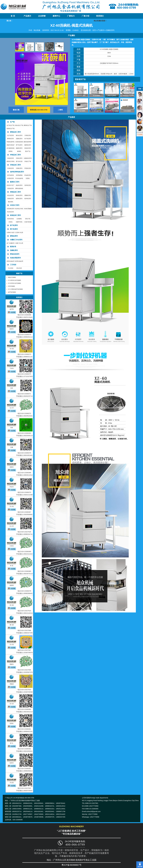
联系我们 (100, 16)
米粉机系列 (11, 158)
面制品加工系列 (15, 132)
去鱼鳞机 (19, 219)
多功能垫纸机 (11, 148)
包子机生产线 (11, 125)
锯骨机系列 (19, 199)
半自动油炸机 (19, 178)
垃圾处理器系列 (15, 258)
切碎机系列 (28, 185)
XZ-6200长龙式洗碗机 (112, 111)
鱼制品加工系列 (15, 215)
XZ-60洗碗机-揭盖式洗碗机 (83, 96)
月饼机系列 (28, 135)
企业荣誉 (42, 16)
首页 (94, 30)
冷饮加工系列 (15, 205)
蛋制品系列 (14, 236)
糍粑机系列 (28, 145)
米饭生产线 (28, 161)
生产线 (12, 122)
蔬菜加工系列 (15, 182)
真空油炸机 (11, 175)
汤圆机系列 (19, 139)
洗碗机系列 (110, 30)
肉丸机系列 (11, 195)
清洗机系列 (11, 188)
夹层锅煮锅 (19, 175)
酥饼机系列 (11, 139)
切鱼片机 (28, 219)
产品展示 (27, 16)
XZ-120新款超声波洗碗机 (97, 111)
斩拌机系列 (28, 199)
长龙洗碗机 (97, 96)
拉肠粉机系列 (28, 158)
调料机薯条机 (19, 188)
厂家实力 (71, 16)
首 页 (13, 16)
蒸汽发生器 (19, 161)
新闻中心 (56, 16)
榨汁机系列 (14, 229)
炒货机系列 (11, 178)
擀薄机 (11, 151)
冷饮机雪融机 (28, 209)
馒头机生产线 (19, 125)
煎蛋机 (28, 178)
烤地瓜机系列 (15, 254)
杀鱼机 (11, 222)
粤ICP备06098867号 (71, 865)
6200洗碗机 (127, 111)
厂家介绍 (85, 16)
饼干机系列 (19, 145)
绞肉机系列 (19, 195)
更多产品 (28, 151)
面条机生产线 (11, 129)
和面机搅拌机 (11, 142)
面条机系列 (28, 148)
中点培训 (11, 268)
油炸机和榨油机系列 (17, 172)
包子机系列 (11, 135)
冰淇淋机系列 (11, 209)
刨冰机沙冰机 (19, 209)
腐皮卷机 (11, 202)
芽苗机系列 (28, 168)
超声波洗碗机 (81, 111)
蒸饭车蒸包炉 (11, 145)
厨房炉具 (13, 247)
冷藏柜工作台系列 (16, 240)
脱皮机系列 (19, 185)
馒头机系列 (19, 135)
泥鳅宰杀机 (19, 222)
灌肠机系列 (28, 195)
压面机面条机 (19, 142)
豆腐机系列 (19, 168)
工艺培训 (13, 265)
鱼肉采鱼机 (11, 219)
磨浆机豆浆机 (11, 161)
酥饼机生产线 (28, 125)
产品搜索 (140, 134)
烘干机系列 (14, 225)
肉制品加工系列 (15, 192)
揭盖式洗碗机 (112, 96)
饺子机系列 (28, 139)
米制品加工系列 (15, 155)
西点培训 (19, 268)
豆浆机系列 (11, 168)
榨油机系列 (28, 175)
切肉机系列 (11, 199)
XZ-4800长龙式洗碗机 (127, 96)
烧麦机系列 (19, 148)
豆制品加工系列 (15, 165)
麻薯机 (19, 151)
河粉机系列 (19, 158)
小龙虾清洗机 (28, 222)
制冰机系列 (11, 212)
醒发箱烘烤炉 (28, 142)
